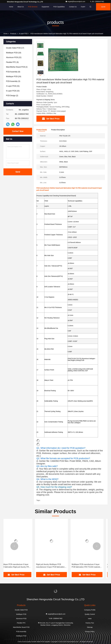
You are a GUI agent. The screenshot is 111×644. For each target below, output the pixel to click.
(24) (14, 77)
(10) (13, 91)
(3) (13, 81)
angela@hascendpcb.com (76, 2)
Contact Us (73, 7)
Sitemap (90, 627)
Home (11, 7)
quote (103, 7)
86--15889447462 (97, 2)
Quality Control (90, 614)
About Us (21, 7)
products (13, 34)
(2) (17, 67)
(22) (14, 57)
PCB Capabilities (59, 7)
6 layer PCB (23, 34)
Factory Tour (90, 623)
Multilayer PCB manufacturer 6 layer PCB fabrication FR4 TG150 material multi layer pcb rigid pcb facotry (90, 566)
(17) (15, 48)
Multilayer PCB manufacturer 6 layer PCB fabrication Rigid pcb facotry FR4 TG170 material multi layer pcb (19, 566)
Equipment (45, 7)
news (90, 619)
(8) (13, 72)
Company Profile (90, 610)
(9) (12, 62)
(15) (13, 86)
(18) (14, 53)
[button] (40, 75)
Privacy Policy (90, 632)
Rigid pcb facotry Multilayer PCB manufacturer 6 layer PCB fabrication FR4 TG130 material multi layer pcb (54, 566)
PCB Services (33, 7)
